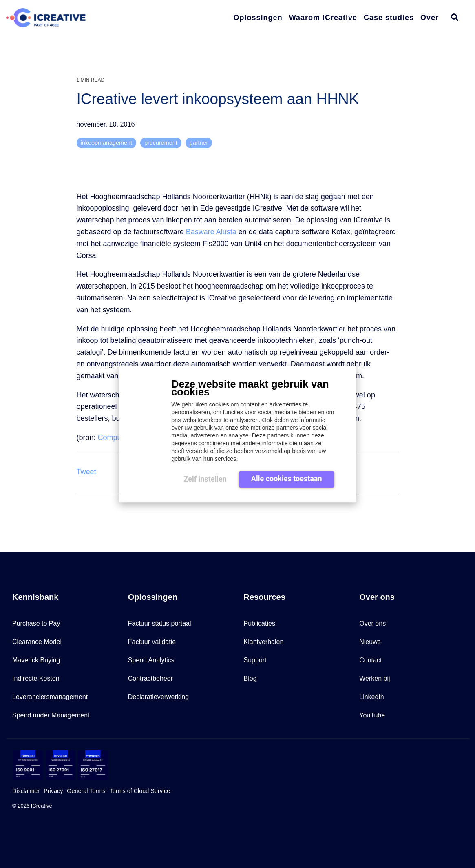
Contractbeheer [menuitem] (150, 678)
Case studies (389, 18)
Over (430, 18)
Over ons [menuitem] (372, 623)
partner (199, 143)
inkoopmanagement (106, 143)
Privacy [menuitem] (53, 791)
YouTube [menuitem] (372, 715)
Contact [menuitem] (370, 660)
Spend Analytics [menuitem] (151, 660)
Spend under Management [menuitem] (51, 715)
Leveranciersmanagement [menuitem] (50, 697)
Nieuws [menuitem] (370, 642)
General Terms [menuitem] (86, 791)
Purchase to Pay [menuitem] (36, 623)
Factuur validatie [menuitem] (152, 642)
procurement (161, 143)
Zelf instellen (205, 479)
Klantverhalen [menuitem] (264, 642)
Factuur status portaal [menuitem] (160, 623)
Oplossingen (258, 18)
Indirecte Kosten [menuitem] (36, 678)
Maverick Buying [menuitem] (36, 660)
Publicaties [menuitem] (260, 623)
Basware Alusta (211, 232)
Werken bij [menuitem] (374, 678)
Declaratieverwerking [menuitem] (158, 697)
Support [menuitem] (255, 660)
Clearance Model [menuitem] (37, 642)
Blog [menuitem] (250, 678)
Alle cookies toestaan (287, 478)
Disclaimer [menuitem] (26, 791)
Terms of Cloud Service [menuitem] (140, 791)
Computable (118, 437)
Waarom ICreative (323, 18)
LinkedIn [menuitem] (372, 697)
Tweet (86, 472)
